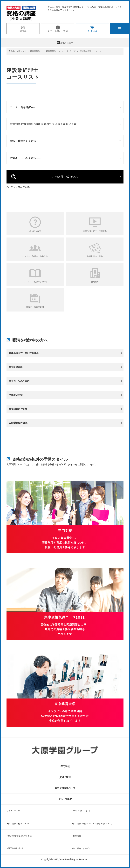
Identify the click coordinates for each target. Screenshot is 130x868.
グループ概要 (65, 799)
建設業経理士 (36, 51)
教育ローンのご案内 (19, 381)
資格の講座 (65, 777)
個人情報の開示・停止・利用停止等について (93, 824)
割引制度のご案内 (95, 256)
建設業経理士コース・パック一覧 (61, 51)
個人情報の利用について (19, 824)
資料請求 (23, 29)
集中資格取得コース (65, 788)
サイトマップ (14, 811)
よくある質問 (35, 231)
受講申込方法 (16, 395)
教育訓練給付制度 (18, 409)
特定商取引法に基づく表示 (20, 836)
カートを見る (92, 29)
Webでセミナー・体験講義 (95, 231)
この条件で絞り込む (65, 177)
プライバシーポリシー (83, 811)
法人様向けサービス (82, 848)
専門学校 (65, 766)
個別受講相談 (16, 367)
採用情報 (77, 836)
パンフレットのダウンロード (35, 282)
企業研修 (95, 282)
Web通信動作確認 (18, 423)
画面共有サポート (16, 848)
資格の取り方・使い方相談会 (24, 353)
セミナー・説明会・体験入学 (58, 29)
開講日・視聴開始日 (35, 307)
